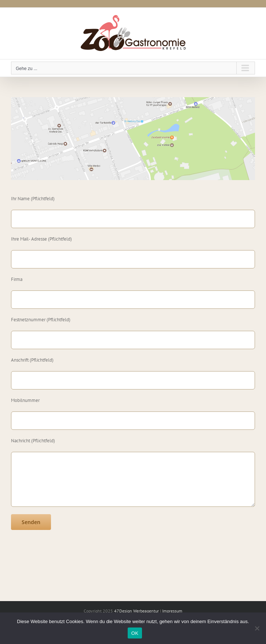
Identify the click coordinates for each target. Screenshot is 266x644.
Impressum (172, 611)
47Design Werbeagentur (136, 611)
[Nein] (257, 628)
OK (135, 633)
